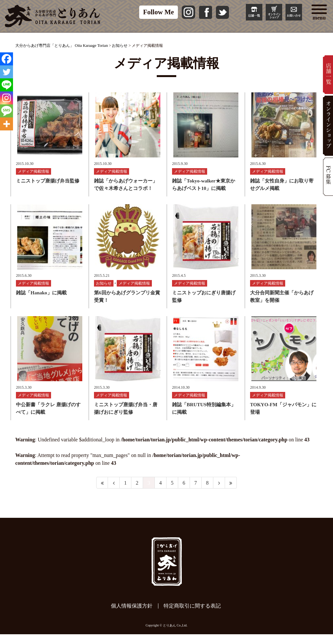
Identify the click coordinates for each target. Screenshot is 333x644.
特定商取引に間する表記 (192, 616)
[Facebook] (7, 59)
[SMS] (7, 111)
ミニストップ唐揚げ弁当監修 (48, 184)
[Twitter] (7, 72)
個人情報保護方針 (132, 616)
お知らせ (104, 290)
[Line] (7, 85)
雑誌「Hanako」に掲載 (41, 299)
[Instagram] (7, 98)
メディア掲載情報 (33, 175)
